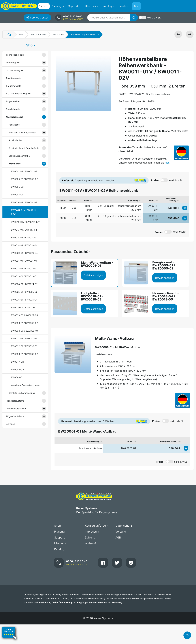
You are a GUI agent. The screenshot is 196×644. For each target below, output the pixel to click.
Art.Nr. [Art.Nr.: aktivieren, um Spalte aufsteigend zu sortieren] (152, 201)
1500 (63, 208)
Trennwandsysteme (16, 408)
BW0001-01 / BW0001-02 (24, 171)
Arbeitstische (15, 140)
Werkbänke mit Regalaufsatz (23, 132)
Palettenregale (13, 78)
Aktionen (10, 424)
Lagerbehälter (13, 101)
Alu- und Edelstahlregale (18, 94)
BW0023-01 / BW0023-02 (24, 276)
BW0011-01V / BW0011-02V (24, 212)
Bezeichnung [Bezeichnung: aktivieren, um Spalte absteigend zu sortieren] (93, 441)
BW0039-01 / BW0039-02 (24, 354)
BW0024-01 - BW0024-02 (24, 284)
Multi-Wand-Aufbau (90, 448)
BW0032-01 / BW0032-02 (24, 346)
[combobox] (113, 18)
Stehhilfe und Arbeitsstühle (22, 393)
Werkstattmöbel (39, 34)
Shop (22, 34)
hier (167, 163)
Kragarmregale (14, 86)
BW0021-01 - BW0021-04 (24, 261)
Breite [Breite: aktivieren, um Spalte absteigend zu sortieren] (60, 201)
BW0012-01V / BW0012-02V (25, 222)
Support (59, 538)
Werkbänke (58, 34)
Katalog (59, 549)
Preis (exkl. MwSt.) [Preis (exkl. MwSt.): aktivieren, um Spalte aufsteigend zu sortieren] (171, 200)
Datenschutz (124, 526)
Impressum (92, 532)
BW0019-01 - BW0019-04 (24, 245)
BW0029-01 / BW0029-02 (24, 307)
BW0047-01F (18, 362)
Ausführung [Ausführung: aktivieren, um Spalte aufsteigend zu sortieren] (133, 201)
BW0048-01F (18, 370)
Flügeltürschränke (15, 416)
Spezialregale (13, 109)
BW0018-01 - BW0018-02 (24, 237)
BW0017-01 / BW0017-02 (24, 230)
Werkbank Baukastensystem (25, 385)
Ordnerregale (13, 63)
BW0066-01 (17, 377)
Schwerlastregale (15, 70)
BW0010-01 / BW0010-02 (24, 202)
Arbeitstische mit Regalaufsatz (24, 148)
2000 (63, 218)
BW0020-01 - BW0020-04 (24, 253)
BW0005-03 (17, 187)
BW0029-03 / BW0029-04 (24, 315)
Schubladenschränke (19, 156)
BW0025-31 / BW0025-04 (24, 300)
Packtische (14, 125)
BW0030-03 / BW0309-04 (25, 331)
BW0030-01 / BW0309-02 (24, 323)
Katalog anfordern (97, 526)
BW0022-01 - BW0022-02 (24, 268)
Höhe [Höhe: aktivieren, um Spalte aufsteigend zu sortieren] (87, 201)
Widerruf (90, 543)
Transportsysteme (15, 401)
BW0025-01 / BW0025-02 (24, 292)
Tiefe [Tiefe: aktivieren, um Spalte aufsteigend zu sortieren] (71, 201)
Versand (121, 532)
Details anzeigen (93, 275)
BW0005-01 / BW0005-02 (24, 179)
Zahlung (90, 538)
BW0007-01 (17, 195)
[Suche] (134, 18)
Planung (59, 532)
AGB (118, 538)
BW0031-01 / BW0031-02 (24, 338)
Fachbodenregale (15, 55)
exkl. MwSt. (154, 18)
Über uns (60, 543)
